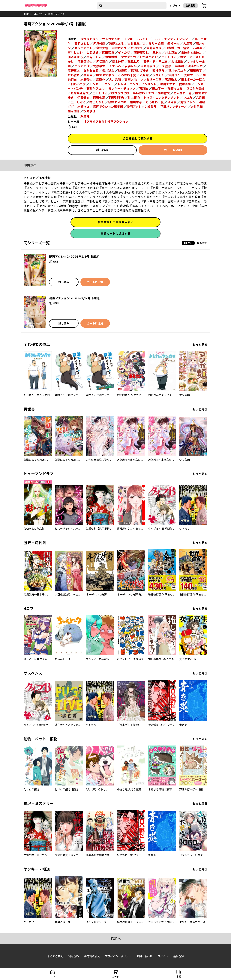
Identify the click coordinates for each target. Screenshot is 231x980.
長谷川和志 (94, 57)
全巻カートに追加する (115, 234)
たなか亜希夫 (80, 93)
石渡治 (197, 48)
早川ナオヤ (168, 84)
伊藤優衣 (83, 98)
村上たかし (97, 102)
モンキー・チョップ (122, 89)
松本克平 (185, 84)
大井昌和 (115, 80)
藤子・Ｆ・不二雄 (155, 62)
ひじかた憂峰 (195, 89)
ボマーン (186, 57)
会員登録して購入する (138, 139)
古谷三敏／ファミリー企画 (146, 44)
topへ (116, 939)
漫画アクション (57, 14)
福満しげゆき (140, 71)
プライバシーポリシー (118, 956)
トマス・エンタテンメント (161, 98)
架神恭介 (158, 71)
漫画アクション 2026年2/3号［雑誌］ (75, 257)
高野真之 (74, 71)
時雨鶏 (179, 66)
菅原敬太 (99, 66)
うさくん (158, 75)
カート (115, 977)
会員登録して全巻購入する (115, 222)
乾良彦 (122, 71)
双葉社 (85, 116)
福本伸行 (118, 62)
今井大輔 (102, 48)
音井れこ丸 (119, 48)
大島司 (188, 44)
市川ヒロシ (75, 53)
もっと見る (200, 345)
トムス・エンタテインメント (171, 39)
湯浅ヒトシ (188, 102)
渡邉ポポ (111, 57)
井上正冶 (134, 98)
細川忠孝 (196, 71)
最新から (202, 243)
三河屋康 (165, 66)
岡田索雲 (108, 53)
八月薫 (144, 75)
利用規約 (73, 956)
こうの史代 (82, 66)
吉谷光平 (131, 66)
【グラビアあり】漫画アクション (106, 122)
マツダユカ (128, 57)
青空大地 (131, 80)
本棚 (179, 977)
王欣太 (157, 53)
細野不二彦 (78, 84)
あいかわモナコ (143, 93)
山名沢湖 (92, 53)
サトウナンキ (111, 39)
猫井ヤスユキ (177, 71)
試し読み (102, 150)
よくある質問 (55, 956)
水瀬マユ (137, 48)
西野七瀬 (99, 98)
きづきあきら (89, 39)
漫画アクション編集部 (108, 107)
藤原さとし (82, 44)
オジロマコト (83, 48)
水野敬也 (74, 75)
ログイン (175, 5)
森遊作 (101, 80)
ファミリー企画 (151, 80)
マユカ (188, 98)
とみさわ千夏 (127, 75)
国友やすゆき (105, 75)
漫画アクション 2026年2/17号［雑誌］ (76, 298)
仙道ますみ (75, 57)
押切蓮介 (102, 62)
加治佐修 (74, 111)
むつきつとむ (149, 57)
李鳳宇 (88, 75)
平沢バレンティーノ (174, 107)
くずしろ (115, 66)
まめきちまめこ (191, 53)
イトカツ (124, 53)
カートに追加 (173, 150)
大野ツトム (191, 75)
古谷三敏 (177, 62)
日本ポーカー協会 (177, 48)
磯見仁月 (134, 62)
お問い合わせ (144, 956)
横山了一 (158, 89)
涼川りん (174, 75)
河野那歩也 (141, 53)
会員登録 (190, 5)
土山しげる (169, 57)
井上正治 (171, 53)
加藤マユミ (175, 89)
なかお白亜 (91, 71)
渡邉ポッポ (195, 66)
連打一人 (173, 44)
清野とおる (116, 44)
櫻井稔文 (108, 71)
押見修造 (99, 44)
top (26, 14)
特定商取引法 (92, 956)
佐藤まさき (154, 48)
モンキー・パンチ (136, 39)
